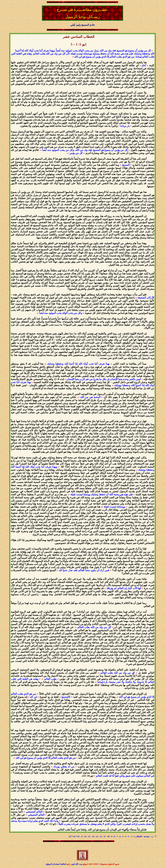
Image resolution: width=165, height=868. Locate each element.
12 (101, 836)
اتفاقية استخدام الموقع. (56, 864)
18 (78, 836)
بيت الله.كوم (77, 864)
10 (108, 836)
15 (89, 836)
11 (105, 836)
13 (97, 836)
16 (85, 836)
